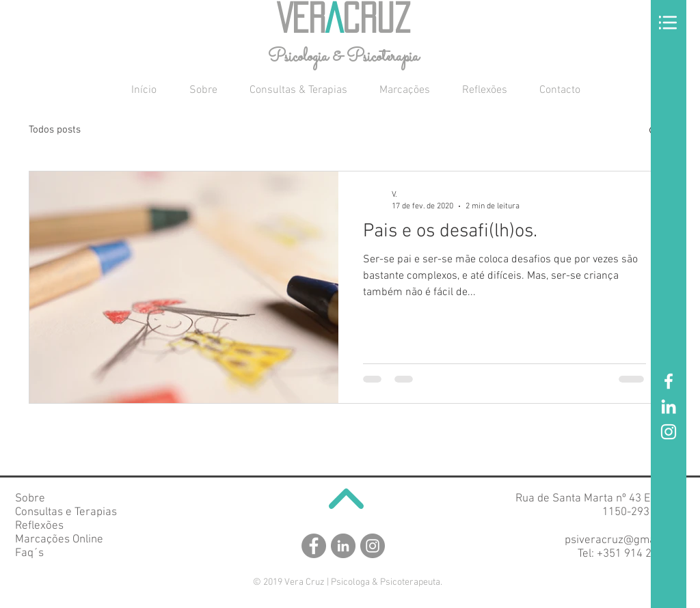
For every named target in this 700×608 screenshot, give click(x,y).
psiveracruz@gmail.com (625, 540)
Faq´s (29, 553)
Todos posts (55, 130)
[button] (668, 23)
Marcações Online (59, 540)
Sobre (30, 499)
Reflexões (39, 526)
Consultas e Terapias (66, 512)
